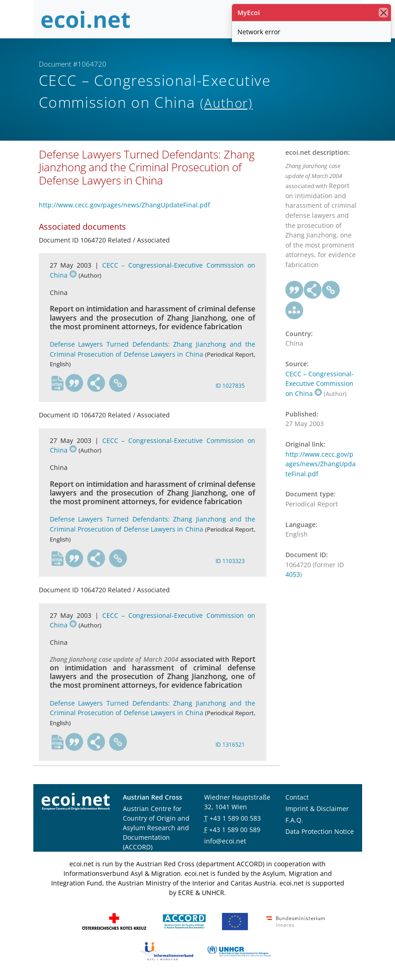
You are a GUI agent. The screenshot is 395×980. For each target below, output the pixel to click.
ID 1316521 (230, 745)
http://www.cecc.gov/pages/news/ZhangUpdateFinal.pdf (124, 205)
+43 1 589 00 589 (235, 830)
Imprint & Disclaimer (317, 809)
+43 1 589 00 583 (235, 818)
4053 (293, 574)
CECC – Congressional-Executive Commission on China (320, 384)
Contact (297, 797)
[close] (383, 13)
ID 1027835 (230, 386)
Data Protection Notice (320, 831)
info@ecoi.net (225, 841)
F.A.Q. (294, 820)
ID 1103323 (230, 561)
